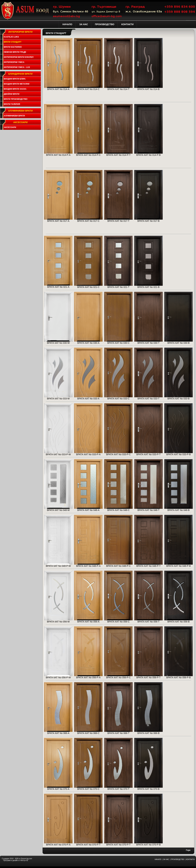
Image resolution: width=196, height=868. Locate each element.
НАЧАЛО (158, 859)
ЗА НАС (166, 859)
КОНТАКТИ (190, 859)
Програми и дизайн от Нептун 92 (16, 860)
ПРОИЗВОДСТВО (178, 859)
